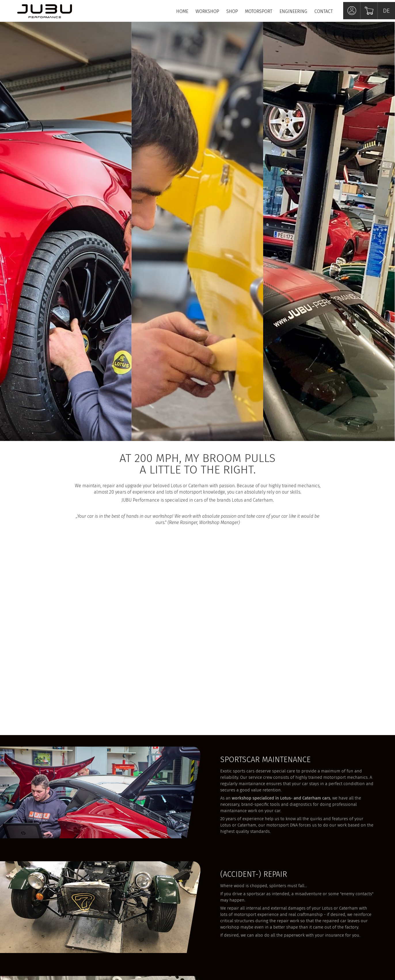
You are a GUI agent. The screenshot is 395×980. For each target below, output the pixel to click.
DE (386, 11)
